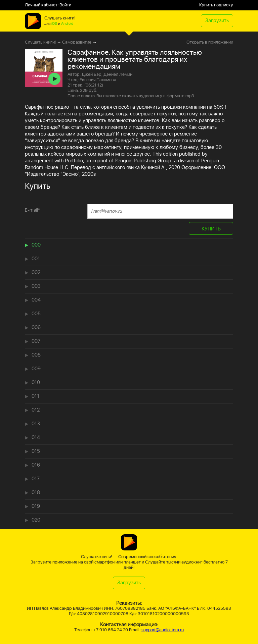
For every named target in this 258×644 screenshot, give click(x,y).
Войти (65, 5)
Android (67, 24)
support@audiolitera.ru (163, 630)
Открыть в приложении (210, 43)
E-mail (33, 210)
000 (36, 245)
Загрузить (217, 21)
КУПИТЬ (211, 229)
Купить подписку (216, 5)
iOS (54, 24)
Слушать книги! (40, 42)
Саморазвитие (77, 42)
